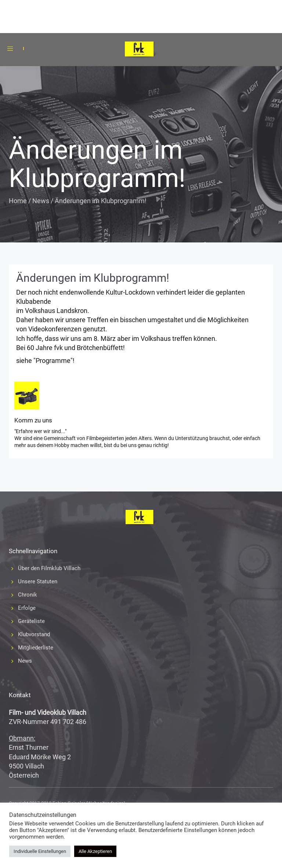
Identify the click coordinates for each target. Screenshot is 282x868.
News (41, 201)
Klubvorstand (34, 634)
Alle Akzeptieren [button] (95, 851)
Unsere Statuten (38, 581)
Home (18, 201)
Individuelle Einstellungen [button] (40, 851)
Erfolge (27, 608)
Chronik (28, 595)
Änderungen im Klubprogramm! (93, 278)
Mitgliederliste (36, 648)
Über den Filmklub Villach (49, 568)
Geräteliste (31, 621)
